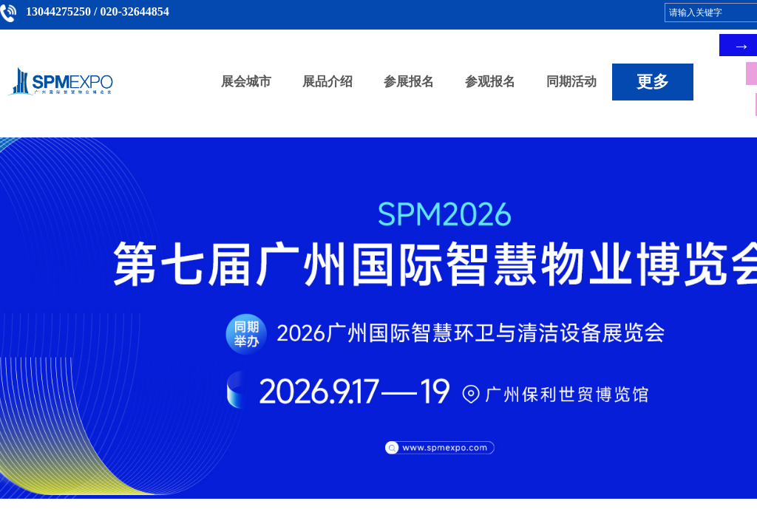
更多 (653, 82)
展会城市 (246, 82)
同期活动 (571, 82)
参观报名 (490, 82)
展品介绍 (327, 82)
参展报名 (409, 82)
